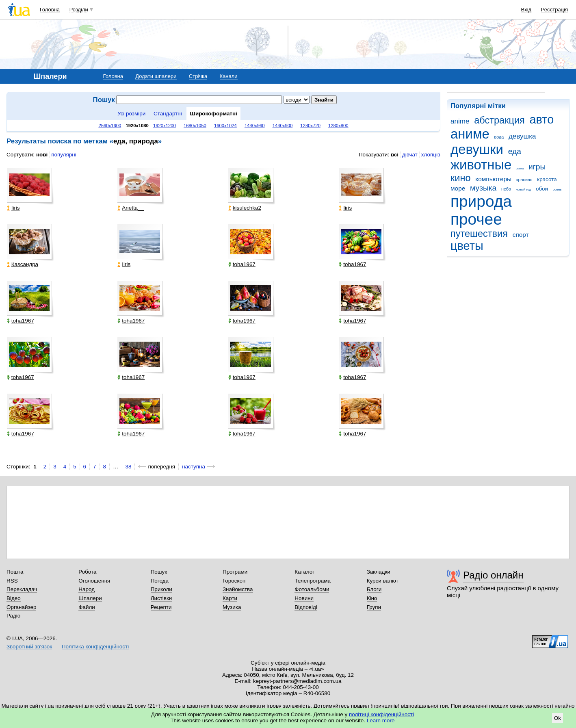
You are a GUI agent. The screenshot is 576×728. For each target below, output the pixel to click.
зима (520, 168)
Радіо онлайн (493, 575)
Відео (14, 598)
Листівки (161, 598)
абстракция (499, 120)
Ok (558, 718)
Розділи (79, 10)
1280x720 (310, 126)
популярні (64, 155)
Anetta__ (131, 208)
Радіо (13, 616)
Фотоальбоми (312, 589)
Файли (87, 607)
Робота (87, 572)
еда (515, 151)
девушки (477, 149)
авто (542, 119)
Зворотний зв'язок (29, 647)
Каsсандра (23, 264)
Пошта (15, 572)
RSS (12, 581)
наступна (194, 467)
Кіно (372, 598)
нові (42, 155)
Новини (304, 598)
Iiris (13, 208)
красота (547, 179)
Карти (230, 598)
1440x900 (283, 126)
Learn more (381, 720)
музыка (483, 188)
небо (506, 189)
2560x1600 (110, 126)
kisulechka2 (245, 208)
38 (129, 467)
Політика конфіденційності (95, 647)
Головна (50, 10)
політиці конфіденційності (381, 714)
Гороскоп (234, 581)
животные (481, 165)
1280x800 (338, 126)
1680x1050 (195, 126)
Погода (160, 581)
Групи (374, 607)
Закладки (379, 572)
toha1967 (242, 264)
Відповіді (306, 607)
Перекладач (22, 589)
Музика (232, 607)
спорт (521, 235)
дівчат (410, 155)
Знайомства (238, 589)
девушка (522, 136)
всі (395, 155)
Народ (87, 589)
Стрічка (198, 76)
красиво (524, 180)
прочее (476, 219)
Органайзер (21, 607)
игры (537, 167)
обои (542, 189)
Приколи (161, 589)
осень (557, 190)
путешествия (479, 234)
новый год (523, 190)
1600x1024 (225, 126)
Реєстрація (554, 10)
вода (499, 137)
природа (481, 201)
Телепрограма (313, 581)
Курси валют (383, 581)
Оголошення (94, 581)
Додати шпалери (156, 76)
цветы (467, 246)
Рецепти (161, 607)
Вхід (526, 10)
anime (460, 121)
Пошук (159, 572)
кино (461, 178)
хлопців (431, 155)
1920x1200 (165, 126)
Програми (235, 572)
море (458, 188)
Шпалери (90, 598)
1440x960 (255, 126)
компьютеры (493, 179)
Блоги (374, 589)
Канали (229, 76)
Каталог (304, 572)
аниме (470, 134)
